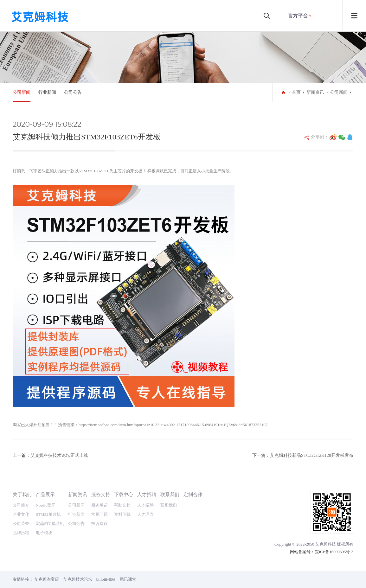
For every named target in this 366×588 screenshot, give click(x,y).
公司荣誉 (21, 524)
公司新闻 (22, 92)
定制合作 (193, 494)
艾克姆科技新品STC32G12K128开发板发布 (312, 455)
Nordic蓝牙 (46, 505)
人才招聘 (147, 494)
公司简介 (21, 505)
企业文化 (21, 514)
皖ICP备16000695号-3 (334, 552)
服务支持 (101, 494)
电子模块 (44, 533)
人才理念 (145, 514)
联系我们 (170, 494)
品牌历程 (21, 533)
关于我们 (22, 494)
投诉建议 (100, 524)
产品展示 (45, 494)
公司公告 (73, 92)
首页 (296, 92)
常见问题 (100, 514)
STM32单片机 (48, 514)
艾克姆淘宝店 (47, 579)
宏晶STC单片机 (50, 524)
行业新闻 (47, 92)
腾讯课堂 (128, 579)
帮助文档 (122, 505)
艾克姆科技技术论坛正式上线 (59, 455)
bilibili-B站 (106, 579)
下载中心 (124, 494)
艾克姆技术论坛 (78, 579)
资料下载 (122, 514)
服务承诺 (100, 505)
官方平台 (298, 16)
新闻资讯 (315, 92)
